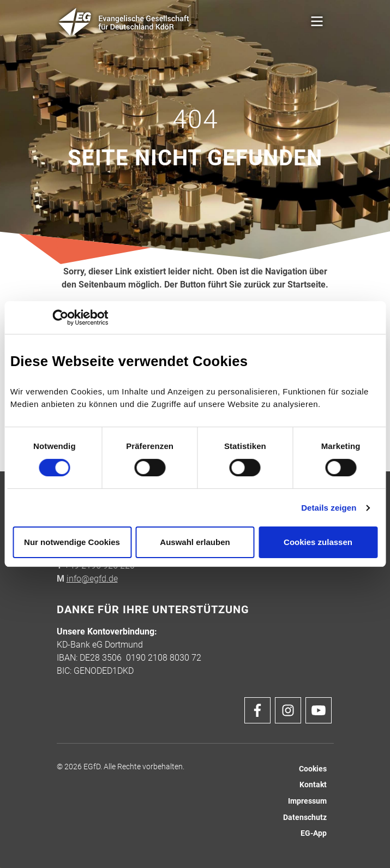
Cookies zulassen (318, 542)
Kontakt (313, 785)
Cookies (313, 769)
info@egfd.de (92, 579)
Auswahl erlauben (195, 542)
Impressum (307, 801)
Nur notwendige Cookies (72, 542)
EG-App (314, 833)
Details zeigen (329, 508)
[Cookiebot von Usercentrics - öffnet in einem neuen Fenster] (60, 318)
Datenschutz (305, 818)
